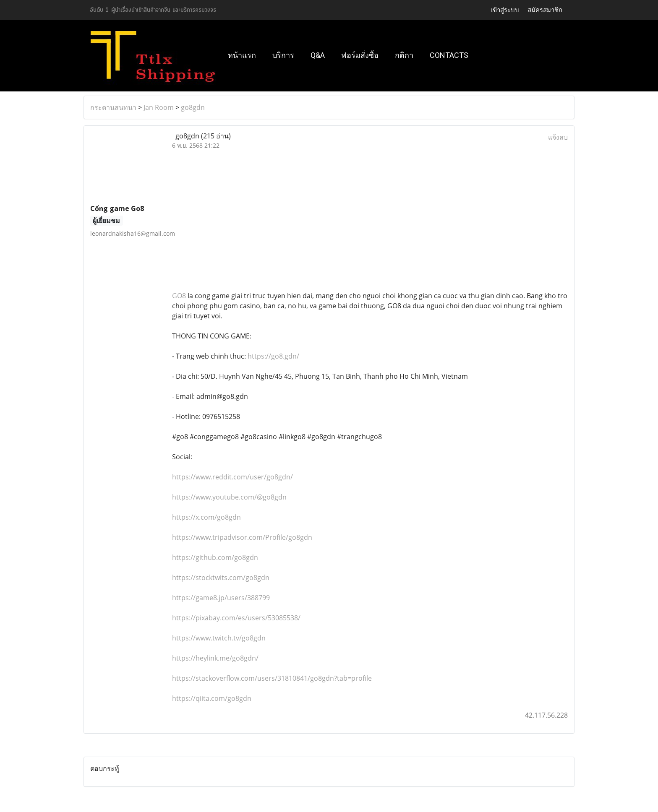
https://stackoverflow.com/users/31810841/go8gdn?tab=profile (272, 678)
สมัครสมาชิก (545, 10)
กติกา (404, 55)
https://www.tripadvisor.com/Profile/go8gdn (242, 537)
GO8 (179, 296)
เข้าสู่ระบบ (505, 10)
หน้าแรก (242, 55)
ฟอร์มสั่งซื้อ (360, 55)
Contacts (449, 55)
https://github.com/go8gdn (215, 557)
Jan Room (159, 107)
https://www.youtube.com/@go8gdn (229, 497)
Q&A (318, 55)
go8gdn (193, 107)
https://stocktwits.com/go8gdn (221, 578)
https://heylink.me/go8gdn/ (215, 658)
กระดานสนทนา (113, 107)
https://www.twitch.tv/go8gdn (219, 638)
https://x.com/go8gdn (206, 517)
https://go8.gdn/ (273, 356)
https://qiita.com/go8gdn (212, 698)
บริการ (283, 55)
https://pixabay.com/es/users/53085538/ (236, 618)
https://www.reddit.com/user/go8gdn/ (232, 477)
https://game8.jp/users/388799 (221, 598)
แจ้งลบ (558, 137)
